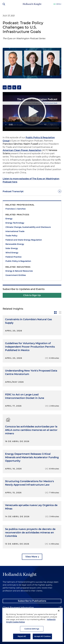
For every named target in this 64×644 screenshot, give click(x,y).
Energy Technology (15, 223)
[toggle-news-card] (55, 313)
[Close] (59, 611)
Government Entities (16, 275)
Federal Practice (13, 257)
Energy (9, 219)
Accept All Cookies (42, 636)
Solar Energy (12, 248)
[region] (33, 625)
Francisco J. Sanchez (15, 209)
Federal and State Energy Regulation (24, 240)
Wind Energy (12, 253)
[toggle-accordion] (32, 191)
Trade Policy (11, 236)
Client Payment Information (18, 608)
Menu (59, 4)
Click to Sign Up (32, 295)
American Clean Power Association (22, 150)
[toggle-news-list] (60, 313)
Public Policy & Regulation (18, 261)
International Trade (15, 231)
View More (31, 557)
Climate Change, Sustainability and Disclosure (28, 227)
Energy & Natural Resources (19, 271)
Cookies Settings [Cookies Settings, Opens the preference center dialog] (32, 629)
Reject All (22, 636)
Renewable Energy (15, 244)
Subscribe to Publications (32, 601)
